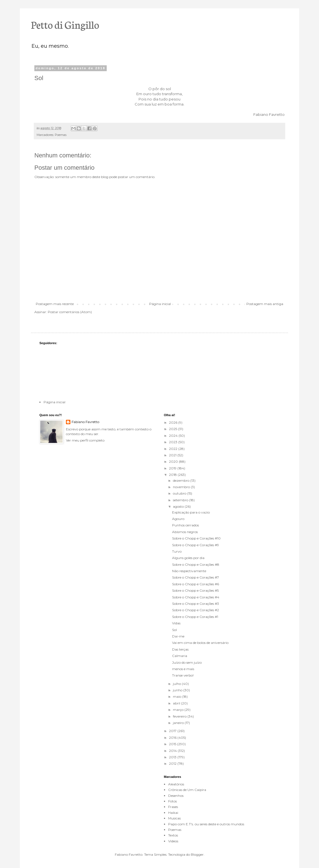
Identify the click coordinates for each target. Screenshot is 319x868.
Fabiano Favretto (85, 422)
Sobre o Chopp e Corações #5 (195, 590)
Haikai (173, 813)
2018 (173, 475)
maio (178, 696)
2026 (174, 422)
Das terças (180, 649)
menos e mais (183, 669)
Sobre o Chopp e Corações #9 (196, 545)
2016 (173, 738)
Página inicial (160, 304)
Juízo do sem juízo (187, 662)
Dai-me (178, 636)
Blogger (197, 854)
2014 (173, 751)
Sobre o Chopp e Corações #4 (196, 597)
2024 (174, 436)
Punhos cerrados (185, 525)
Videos (173, 841)
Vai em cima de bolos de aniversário (200, 643)
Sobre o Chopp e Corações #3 (196, 604)
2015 (173, 744)
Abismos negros (185, 532)
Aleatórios (176, 784)
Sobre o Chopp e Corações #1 (195, 617)
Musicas (174, 818)
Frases (173, 807)
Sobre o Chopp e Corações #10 (196, 538)
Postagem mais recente (55, 304)
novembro (182, 487)
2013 (173, 757)
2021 (173, 455)
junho (178, 690)
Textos (173, 835)
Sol (174, 630)
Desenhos (176, 796)
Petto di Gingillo (65, 24)
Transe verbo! (183, 675)
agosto (179, 506)
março (179, 710)
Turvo (177, 551)
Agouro (178, 519)
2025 (173, 429)
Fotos (172, 801)
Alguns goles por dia (188, 558)
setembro (181, 500)
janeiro (179, 723)
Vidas (176, 623)
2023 (174, 442)
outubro (180, 493)
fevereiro (180, 716)
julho (177, 684)
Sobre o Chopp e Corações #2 (196, 610)
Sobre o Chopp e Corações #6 (196, 584)
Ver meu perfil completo (85, 440)
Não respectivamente (189, 571)
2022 (174, 449)
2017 (173, 731)
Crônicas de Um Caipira (187, 790)
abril (177, 703)
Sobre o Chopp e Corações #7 (196, 577)
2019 (173, 468)
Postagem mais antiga (265, 304)
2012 (173, 763)
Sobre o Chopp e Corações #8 (196, 564)
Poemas (61, 135)
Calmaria (180, 656)
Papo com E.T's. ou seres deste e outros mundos (206, 824)
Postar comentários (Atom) (70, 312)
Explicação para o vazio (191, 512)
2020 (174, 461)
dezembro (182, 480)
